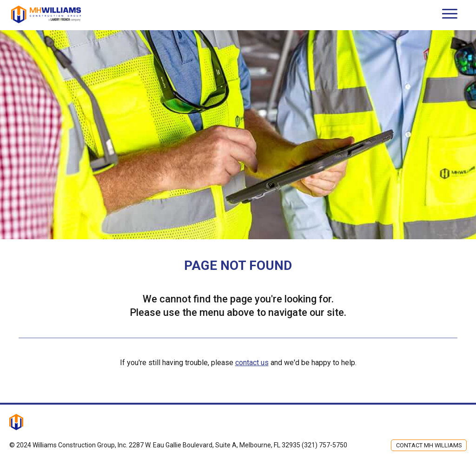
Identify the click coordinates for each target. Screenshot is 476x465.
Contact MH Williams (429, 445)
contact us (252, 363)
